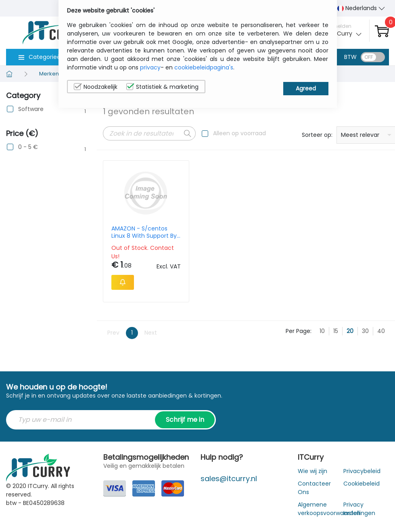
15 (336, 331)
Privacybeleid (362, 471)
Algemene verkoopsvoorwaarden (329, 509)
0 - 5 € (28, 147)
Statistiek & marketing (162, 87)
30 (365, 331)
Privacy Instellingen (359, 509)
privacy (150, 67)
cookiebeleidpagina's (204, 67)
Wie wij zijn (312, 471)
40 (381, 331)
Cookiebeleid (362, 484)
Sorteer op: (317, 135)
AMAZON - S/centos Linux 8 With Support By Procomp (144, 232)
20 (350, 331)
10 (322, 331)
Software (31, 109)
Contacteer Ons (314, 488)
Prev (113, 333)
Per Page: (299, 331)
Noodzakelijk (96, 87)
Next (151, 333)
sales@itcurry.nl (229, 479)
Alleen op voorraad (239, 133)
